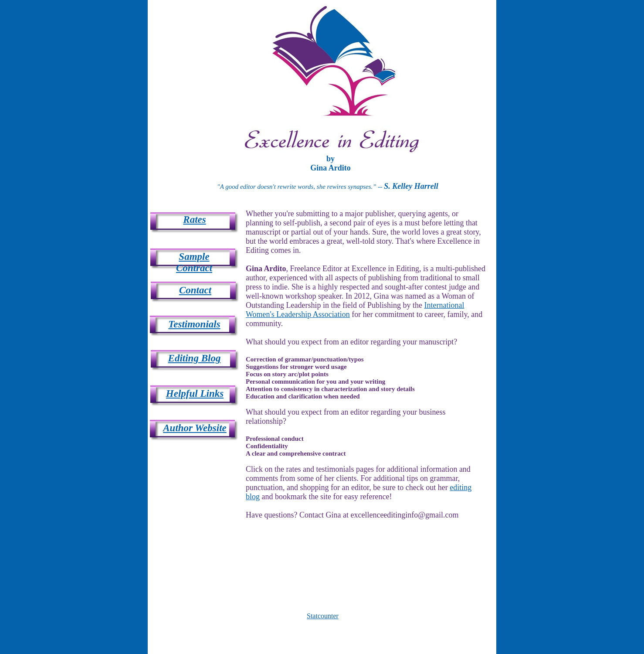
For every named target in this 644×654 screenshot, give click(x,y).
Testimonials (194, 324)
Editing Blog (195, 358)
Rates (194, 220)
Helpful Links (195, 393)
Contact (195, 290)
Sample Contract (194, 262)
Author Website (195, 428)
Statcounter (323, 616)
